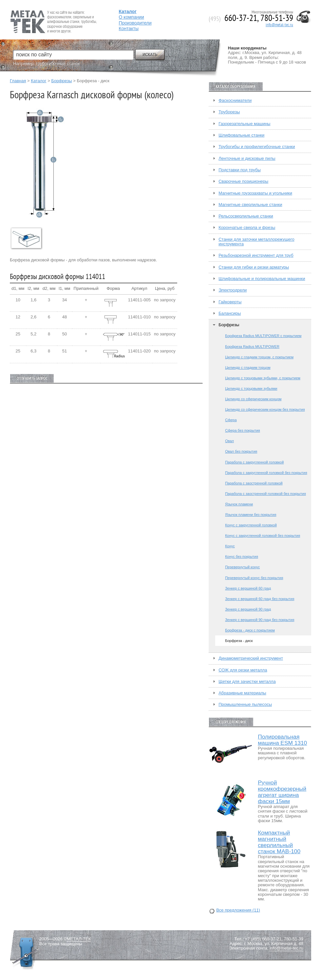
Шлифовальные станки (241, 135)
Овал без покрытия (241, 451)
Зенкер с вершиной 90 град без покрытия (260, 620)
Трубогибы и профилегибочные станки (257, 147)
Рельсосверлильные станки (246, 216)
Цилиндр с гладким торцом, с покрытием (259, 357)
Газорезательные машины (244, 124)
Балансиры (230, 313)
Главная (18, 81)
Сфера (231, 420)
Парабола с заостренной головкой (254, 483)
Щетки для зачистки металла (247, 682)
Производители (135, 23)
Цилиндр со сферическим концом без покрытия (265, 409)
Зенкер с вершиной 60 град (248, 588)
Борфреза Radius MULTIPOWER (252, 347)
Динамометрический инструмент (251, 658)
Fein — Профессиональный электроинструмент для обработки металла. (53, 14)
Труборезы (229, 112)
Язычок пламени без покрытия (251, 515)
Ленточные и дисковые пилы (247, 159)
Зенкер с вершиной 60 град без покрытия (260, 599)
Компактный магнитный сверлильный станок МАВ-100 (279, 842)
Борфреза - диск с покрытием (250, 630)
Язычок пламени (239, 504)
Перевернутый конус (242, 567)
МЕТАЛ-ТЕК (79, 939)
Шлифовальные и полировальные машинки (262, 279)
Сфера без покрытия (243, 430)
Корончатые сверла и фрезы (247, 228)
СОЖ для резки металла (243, 670)
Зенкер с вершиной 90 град (248, 609)
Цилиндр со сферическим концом (253, 399)
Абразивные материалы (242, 693)
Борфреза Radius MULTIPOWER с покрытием (263, 336)
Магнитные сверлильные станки (250, 205)
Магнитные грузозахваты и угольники (255, 193)
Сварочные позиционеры (243, 181)
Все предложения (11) (238, 910)
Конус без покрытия (242, 556)
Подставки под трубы (240, 170)
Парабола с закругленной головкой (254, 462)
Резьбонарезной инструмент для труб (256, 255)
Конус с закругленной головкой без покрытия (263, 536)
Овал (229, 441)
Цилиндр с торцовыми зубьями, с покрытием (263, 378)
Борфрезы (61, 81)
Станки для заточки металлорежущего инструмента (256, 242)
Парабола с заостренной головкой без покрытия (265, 494)
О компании (132, 17)
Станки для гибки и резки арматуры (254, 267)
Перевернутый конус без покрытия (254, 578)
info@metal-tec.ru (279, 25)
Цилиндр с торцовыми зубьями (251, 388)
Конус (230, 546)
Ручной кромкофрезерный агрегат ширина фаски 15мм (282, 792)
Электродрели (233, 290)
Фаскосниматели (235, 101)
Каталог (38, 81)
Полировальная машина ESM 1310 (282, 740)
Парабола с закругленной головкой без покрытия (266, 473)
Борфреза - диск (239, 641)
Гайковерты (230, 302)
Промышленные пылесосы (245, 705)
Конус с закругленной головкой (251, 525)
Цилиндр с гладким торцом (248, 367)
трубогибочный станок (58, 63)
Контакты (129, 28)
